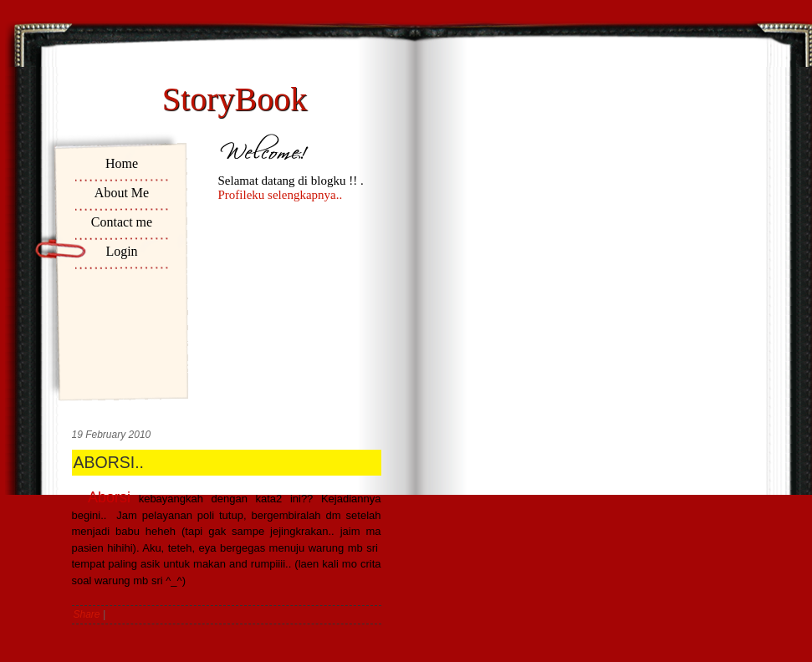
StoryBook (235, 99)
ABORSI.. (109, 462)
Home (122, 163)
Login (121, 251)
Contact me (122, 222)
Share (87, 614)
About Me (122, 193)
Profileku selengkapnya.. (281, 195)
